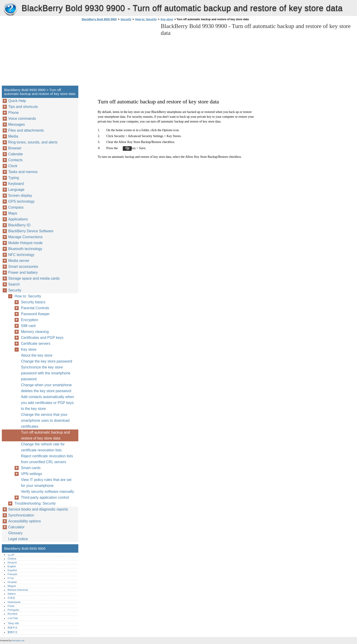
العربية (11, 555)
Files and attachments (26, 130)
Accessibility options (24, 521)
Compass (16, 207)
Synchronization (21, 515)
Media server (19, 261)
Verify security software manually (47, 492)
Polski (11, 606)
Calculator (16, 527)
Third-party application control (45, 497)
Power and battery (23, 272)
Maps (13, 213)
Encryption (30, 320)
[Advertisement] (119, 55)
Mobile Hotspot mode (25, 243)
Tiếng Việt (13, 623)
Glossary (15, 533)
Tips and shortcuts (23, 107)
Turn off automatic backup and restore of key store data (45, 435)
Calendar (16, 154)
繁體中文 (13, 632)
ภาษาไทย (13, 618)
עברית (11, 578)
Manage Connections (25, 237)
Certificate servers (36, 344)
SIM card (28, 326)
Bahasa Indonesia (18, 590)
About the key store (37, 355)
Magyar (12, 586)
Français (12, 574)
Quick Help (17, 101)
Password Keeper (35, 314)
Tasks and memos (23, 172)
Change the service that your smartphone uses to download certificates (45, 420)
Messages (17, 124)
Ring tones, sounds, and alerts (33, 142)
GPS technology (21, 201)
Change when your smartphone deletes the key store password (46, 388)
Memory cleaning (35, 332)
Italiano (12, 594)
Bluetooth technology (25, 249)
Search (14, 284)
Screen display (20, 195)
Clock (13, 166)
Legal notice (18, 539)
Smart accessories (23, 267)
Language (16, 190)
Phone (13, 113)
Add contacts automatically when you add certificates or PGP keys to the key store (47, 403)
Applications (18, 219)
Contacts (15, 160)
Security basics (33, 302)
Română (12, 614)
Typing (14, 178)
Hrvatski (12, 582)
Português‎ (13, 610)
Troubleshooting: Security (35, 503)
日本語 (11, 598)
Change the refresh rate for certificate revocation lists (43, 447)
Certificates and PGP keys (42, 338)
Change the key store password (47, 361)
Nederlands (14, 602)
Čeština (12, 559)
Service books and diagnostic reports (38, 509)
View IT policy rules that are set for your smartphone (46, 483)
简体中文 (13, 628)
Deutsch (12, 562)
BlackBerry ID (19, 225)
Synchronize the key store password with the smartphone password (46, 373)
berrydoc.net (18, 640)
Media (13, 136)
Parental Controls (35, 308)
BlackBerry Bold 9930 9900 (10, 9)
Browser (15, 148)
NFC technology (21, 255)
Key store (167, 19)
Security (126, 19)
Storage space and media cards (34, 278)
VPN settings (31, 474)
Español (12, 570)
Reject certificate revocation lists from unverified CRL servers (47, 459)
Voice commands (22, 119)
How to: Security (146, 19)
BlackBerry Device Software (31, 231)
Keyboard (16, 184)
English (12, 566)
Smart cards (31, 468)
